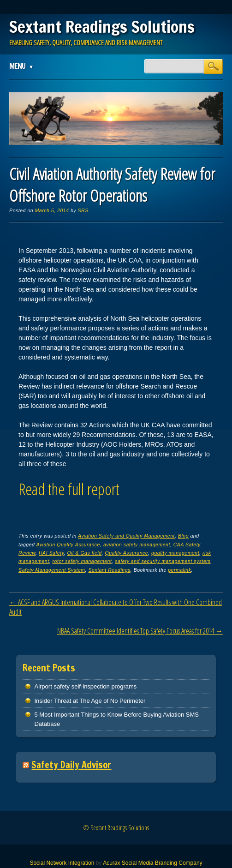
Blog (183, 536)
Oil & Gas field (85, 553)
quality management (175, 553)
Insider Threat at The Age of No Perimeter (90, 701)
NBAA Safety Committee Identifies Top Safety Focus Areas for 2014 (140, 631)
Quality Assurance (126, 553)
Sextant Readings (110, 570)
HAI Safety (51, 553)
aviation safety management (137, 545)
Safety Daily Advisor (71, 765)
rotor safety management (82, 561)
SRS (83, 210)
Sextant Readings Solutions (102, 27)
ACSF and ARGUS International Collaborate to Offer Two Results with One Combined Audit (116, 607)
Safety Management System (52, 570)
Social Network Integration (62, 863)
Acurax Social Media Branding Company (152, 863)
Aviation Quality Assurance (68, 545)
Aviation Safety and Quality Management (126, 536)
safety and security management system (163, 561)
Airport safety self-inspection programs (85, 686)
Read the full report (69, 489)
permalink (179, 570)
